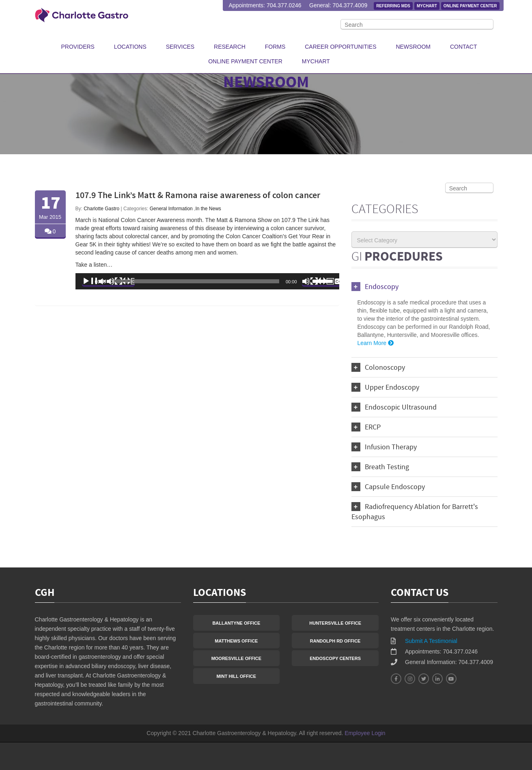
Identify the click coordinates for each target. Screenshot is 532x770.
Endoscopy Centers (335, 658)
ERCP (366, 427)
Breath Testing (380, 467)
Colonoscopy (378, 367)
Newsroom (413, 47)
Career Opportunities (340, 47)
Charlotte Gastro (101, 209)
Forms (275, 47)
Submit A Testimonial (431, 641)
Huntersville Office (335, 623)
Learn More (376, 343)
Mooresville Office (236, 658)
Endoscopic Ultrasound (394, 407)
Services (180, 47)
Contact (464, 47)
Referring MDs (393, 6)
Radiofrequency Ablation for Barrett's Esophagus (415, 512)
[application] (207, 281)
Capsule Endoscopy (388, 487)
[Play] (108, 281)
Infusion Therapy (384, 447)
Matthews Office (236, 641)
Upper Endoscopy (385, 387)
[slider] (196, 281)
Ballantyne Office (236, 623)
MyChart (427, 6)
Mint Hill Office (237, 676)
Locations (130, 47)
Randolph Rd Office (335, 641)
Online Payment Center (470, 6)
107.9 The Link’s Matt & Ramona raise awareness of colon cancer (198, 196)
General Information (171, 209)
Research (230, 47)
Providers (78, 47)
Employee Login (365, 733)
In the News (208, 209)
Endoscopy (375, 287)
